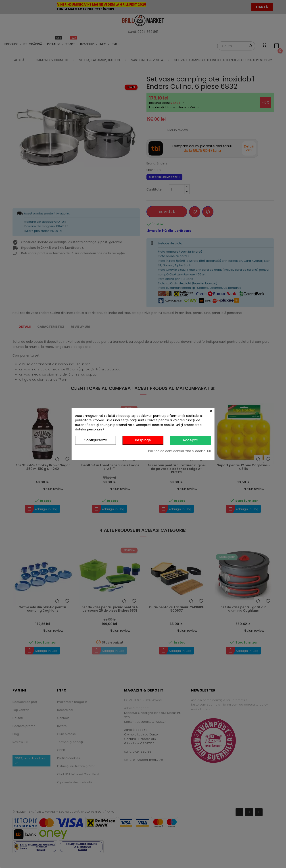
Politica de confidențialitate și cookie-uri (180, 451)
